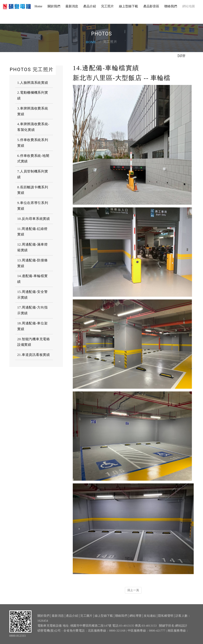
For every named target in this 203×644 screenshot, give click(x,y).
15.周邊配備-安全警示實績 (32, 295)
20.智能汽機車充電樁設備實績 (34, 342)
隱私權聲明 (166, 618)
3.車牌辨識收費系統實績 (33, 111)
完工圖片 (86, 618)
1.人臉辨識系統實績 (33, 83)
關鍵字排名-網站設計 (173, 628)
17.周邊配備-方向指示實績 (32, 310)
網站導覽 (135, 618)
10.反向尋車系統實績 (34, 219)
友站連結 (150, 618)
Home (38, 6)
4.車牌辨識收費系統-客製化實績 (33, 127)
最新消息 (72, 6)
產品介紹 (90, 6)
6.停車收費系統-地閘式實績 (33, 159)
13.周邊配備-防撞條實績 (32, 263)
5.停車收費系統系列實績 (33, 143)
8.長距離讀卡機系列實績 (33, 190)
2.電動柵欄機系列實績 (33, 95)
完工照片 (107, 6)
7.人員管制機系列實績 (33, 174)
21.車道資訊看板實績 (34, 355)
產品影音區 (151, 6)
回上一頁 (133, 590)
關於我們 (54, 6)
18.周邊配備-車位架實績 (32, 326)
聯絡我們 (171, 6)
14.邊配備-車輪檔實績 (32, 279)
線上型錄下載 (128, 6)
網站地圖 (189, 6)
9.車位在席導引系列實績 (33, 206)
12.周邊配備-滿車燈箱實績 (32, 247)
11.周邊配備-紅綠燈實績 (32, 232)
